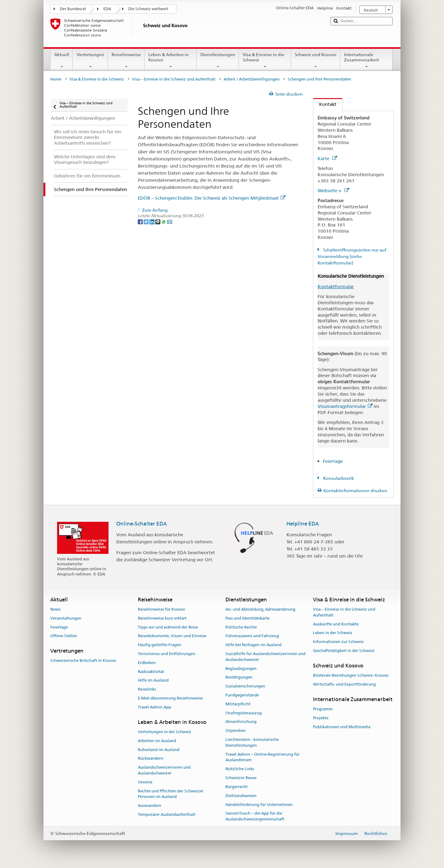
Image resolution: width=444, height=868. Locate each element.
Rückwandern (151, 759)
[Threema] (158, 222)
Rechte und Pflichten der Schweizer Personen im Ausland (171, 794)
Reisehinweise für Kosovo (161, 609)
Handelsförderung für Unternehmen (259, 805)
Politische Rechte (241, 627)
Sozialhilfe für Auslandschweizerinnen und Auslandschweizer (265, 657)
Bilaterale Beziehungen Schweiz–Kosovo (351, 675)
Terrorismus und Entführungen (166, 654)
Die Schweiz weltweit (148, 9)
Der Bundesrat (73, 9)
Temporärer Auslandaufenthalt (167, 814)
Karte (327, 158)
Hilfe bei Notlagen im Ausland (253, 645)
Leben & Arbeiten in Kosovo (171, 60)
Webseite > (333, 191)
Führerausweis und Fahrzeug (252, 636)
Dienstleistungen (218, 60)
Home (56, 79)
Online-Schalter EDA (142, 524)
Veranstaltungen (66, 618)
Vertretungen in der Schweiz (164, 732)
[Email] (170, 222)
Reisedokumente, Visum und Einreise (172, 636)
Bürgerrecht (236, 787)
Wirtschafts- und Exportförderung (344, 684)
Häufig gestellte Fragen (160, 645)
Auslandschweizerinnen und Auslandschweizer (164, 770)
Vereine (145, 782)
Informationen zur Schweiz (338, 642)
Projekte (321, 718)
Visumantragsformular (345, 406)
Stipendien (236, 731)
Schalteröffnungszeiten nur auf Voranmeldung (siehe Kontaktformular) (352, 256)
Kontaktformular (336, 287)
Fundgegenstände (242, 695)
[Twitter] (147, 222)
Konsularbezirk (338, 478)
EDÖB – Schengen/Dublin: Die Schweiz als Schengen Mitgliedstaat (212, 198)
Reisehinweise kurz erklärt (162, 618)
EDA (107, 9)
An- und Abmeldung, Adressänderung (260, 609)
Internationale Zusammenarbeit (366, 60)
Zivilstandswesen (241, 796)
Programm (323, 709)
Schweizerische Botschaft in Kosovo (83, 661)
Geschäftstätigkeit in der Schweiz (344, 651)
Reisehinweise (126, 60)
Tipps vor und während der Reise (168, 627)
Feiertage (333, 461)
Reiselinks (147, 689)
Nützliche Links (240, 769)
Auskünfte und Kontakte (336, 624)
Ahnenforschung (241, 722)
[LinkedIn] (152, 222)
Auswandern (150, 806)
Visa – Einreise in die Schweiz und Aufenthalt (174, 79)
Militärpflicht (238, 704)
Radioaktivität (151, 672)
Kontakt (325, 104)
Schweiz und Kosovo (316, 60)
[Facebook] (141, 222)
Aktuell (62, 60)
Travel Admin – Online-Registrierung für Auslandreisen (263, 757)
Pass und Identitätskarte (247, 618)
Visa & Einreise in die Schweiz (265, 60)
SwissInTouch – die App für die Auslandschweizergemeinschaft (255, 816)
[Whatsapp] (164, 222)
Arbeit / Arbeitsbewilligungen (252, 79)
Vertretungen (90, 60)
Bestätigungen (239, 677)
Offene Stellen (64, 636)
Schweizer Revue (241, 778)
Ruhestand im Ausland (159, 750)
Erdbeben (147, 663)
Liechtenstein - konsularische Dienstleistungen (252, 742)
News (55, 609)
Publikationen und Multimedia (342, 727)
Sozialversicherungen (245, 686)
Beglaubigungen (241, 669)
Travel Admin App (154, 707)
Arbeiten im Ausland (157, 741)
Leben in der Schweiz (333, 633)
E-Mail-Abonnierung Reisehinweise (170, 698)
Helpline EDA (303, 524)
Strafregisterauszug (244, 713)
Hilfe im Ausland (153, 681)
